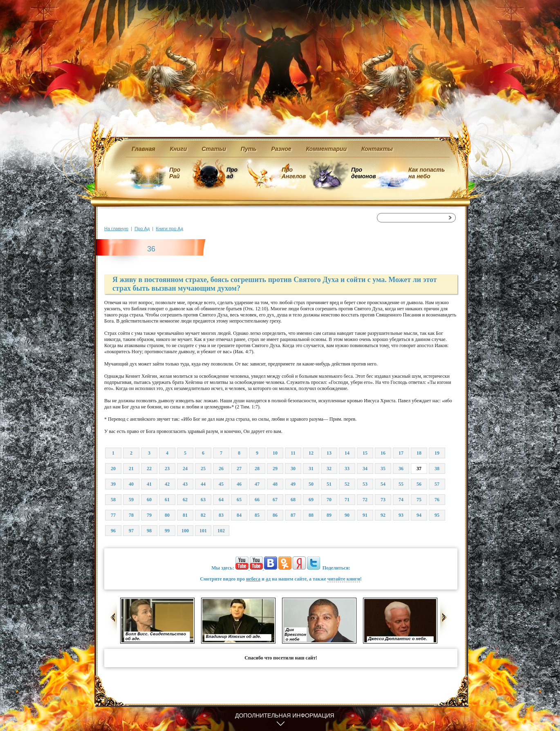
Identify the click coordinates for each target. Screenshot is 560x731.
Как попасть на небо (427, 173)
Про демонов (363, 173)
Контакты (377, 149)
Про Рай (175, 173)
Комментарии (326, 149)
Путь (249, 149)
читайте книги (344, 579)
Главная (143, 149)
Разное (281, 149)
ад (268, 579)
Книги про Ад (169, 229)
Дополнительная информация (285, 715)
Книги (179, 149)
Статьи (214, 149)
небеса (253, 579)
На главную (116, 229)
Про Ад (142, 229)
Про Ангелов (294, 173)
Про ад (232, 173)
